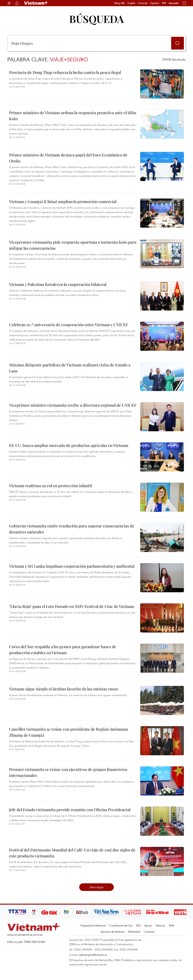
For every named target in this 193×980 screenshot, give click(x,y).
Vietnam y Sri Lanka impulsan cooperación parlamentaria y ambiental (72, 566)
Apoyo (148, 925)
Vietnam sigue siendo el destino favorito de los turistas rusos (64, 689)
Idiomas (160, 925)
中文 (164, 3)
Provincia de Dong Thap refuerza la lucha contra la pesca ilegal (65, 72)
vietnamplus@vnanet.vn (93, 955)
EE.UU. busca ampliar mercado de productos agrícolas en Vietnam (69, 445)
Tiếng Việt (119, 3)
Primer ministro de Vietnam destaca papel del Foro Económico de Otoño (68, 158)
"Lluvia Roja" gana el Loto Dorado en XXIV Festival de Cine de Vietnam (72, 606)
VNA (172, 925)
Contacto (149, 932)
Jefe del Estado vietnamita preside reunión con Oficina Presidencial (70, 810)
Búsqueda (96, 19)
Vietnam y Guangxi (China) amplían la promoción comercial (63, 201)
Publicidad (134, 932)
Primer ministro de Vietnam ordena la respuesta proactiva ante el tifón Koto (73, 116)
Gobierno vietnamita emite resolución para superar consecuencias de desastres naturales (72, 529)
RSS (138, 925)
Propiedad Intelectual (93, 925)
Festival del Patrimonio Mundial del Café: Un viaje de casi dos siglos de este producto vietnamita (72, 853)
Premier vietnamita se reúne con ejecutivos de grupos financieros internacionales (68, 772)
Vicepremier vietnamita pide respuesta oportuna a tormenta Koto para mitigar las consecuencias (73, 245)
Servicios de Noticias (112, 932)
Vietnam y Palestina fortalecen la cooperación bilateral (58, 284)
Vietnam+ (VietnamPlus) (36, 3)
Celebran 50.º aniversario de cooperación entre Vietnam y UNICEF (69, 325)
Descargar (97, 887)
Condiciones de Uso (121, 925)
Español (155, 3)
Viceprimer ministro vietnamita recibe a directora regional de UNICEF (73, 405)
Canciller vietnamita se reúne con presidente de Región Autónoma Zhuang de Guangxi (69, 732)
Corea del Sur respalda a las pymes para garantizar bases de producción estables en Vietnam (63, 650)
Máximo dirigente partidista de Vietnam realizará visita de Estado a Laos (70, 368)
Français (143, 3)
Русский (174, 3)
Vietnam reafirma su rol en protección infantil (51, 486)
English (131, 3)
